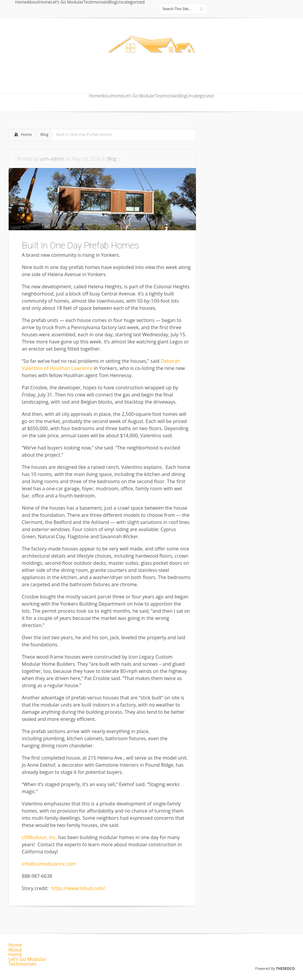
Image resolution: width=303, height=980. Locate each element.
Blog (112, 2)
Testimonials (96, 2)
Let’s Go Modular (67, 2)
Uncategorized (131, 2)
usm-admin (52, 159)
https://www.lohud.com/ (78, 888)
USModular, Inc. (39, 837)
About (33, 2)
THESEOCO (285, 969)
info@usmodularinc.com (49, 864)
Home (21, 2)
